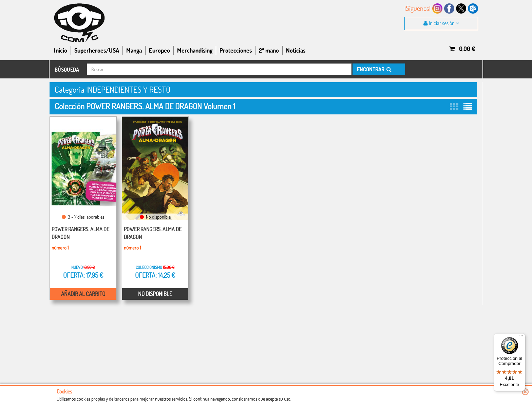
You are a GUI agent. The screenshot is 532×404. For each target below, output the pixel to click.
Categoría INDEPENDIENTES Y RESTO (112, 89)
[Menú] (521, 337)
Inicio (61, 50)
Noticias (296, 50)
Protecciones (236, 50)
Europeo (159, 50)
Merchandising (195, 50)
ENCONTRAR (374, 69)
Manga (134, 50)
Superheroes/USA (97, 50)
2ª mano (269, 50)
